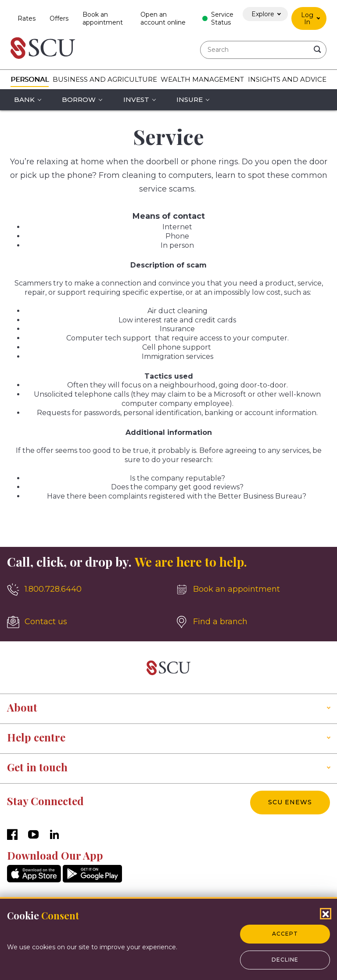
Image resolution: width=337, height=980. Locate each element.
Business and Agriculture (105, 79)
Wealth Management (202, 79)
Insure (190, 99)
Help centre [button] (36, 737)
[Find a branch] (253, 622)
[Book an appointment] (253, 589)
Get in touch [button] (37, 767)
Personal (30, 79)
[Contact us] (84, 622)
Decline (285, 960)
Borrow (79, 99)
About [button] (22, 707)
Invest (136, 99)
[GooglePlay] (92, 880)
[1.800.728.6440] (84, 589)
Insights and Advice (287, 79)
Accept (285, 934)
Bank (24, 99)
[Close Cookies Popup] (326, 914)
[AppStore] (34, 880)
